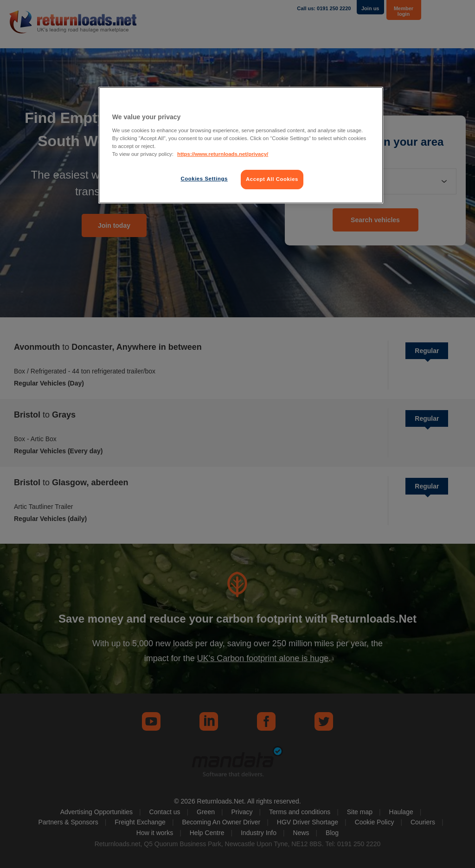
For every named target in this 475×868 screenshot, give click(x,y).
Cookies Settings (204, 179)
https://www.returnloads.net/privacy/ (223, 154)
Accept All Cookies (272, 179)
